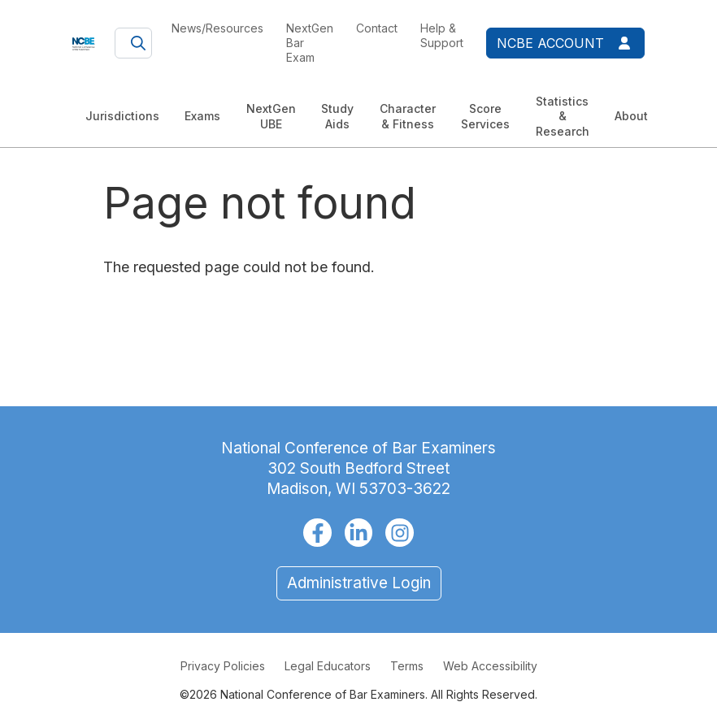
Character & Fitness (408, 116)
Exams (202, 116)
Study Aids (337, 116)
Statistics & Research (563, 116)
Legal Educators (328, 666)
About (631, 116)
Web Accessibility (490, 666)
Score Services (485, 116)
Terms (407, 666)
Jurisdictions (122, 116)
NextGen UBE (271, 116)
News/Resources (217, 28)
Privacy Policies (223, 666)
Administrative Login (359, 583)
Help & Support (442, 35)
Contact (377, 28)
